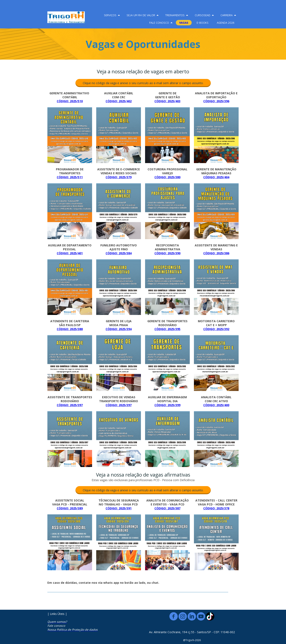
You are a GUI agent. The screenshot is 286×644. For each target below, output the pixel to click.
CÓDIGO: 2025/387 (167, 508)
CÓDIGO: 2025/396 (216, 101)
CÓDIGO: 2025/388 (70, 329)
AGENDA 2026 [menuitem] (226, 23)
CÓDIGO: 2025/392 (216, 329)
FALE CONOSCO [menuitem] (159, 23)
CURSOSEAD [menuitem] (203, 15)
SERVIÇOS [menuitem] (110, 15)
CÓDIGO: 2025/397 (70, 405)
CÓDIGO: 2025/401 (70, 253)
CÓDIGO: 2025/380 (167, 177)
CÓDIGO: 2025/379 (119, 177)
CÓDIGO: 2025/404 (216, 177)
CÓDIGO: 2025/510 (70, 101)
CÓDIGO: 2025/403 (167, 101)
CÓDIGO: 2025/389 (70, 508)
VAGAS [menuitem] (184, 23)
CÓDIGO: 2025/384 (119, 253)
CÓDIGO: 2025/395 (167, 329)
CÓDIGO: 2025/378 (216, 508)
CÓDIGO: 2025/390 (167, 253)
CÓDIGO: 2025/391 (119, 508)
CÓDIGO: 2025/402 (119, 101)
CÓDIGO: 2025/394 (119, 329)
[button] (143, 83)
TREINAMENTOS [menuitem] (175, 15)
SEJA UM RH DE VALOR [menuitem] (141, 15)
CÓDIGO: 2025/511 (70, 177)
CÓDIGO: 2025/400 (216, 405)
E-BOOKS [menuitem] (203, 23)
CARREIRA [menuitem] (227, 15)
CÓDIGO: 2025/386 (216, 253)
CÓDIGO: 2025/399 (167, 405)
